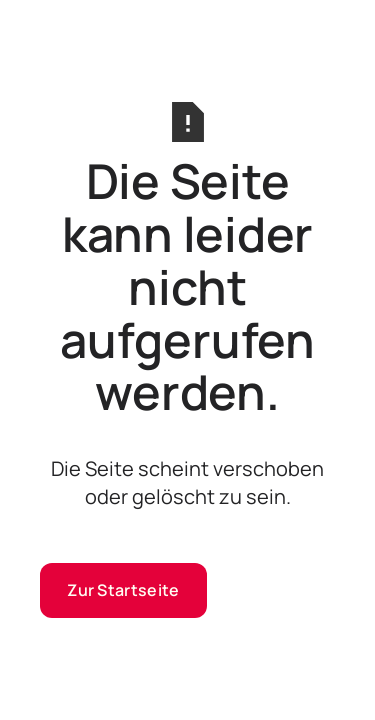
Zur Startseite (123, 590)
